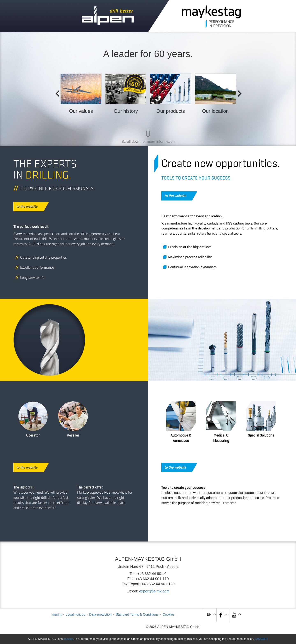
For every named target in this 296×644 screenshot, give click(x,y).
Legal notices (75, 615)
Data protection (100, 615)
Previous (56, 92)
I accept (261, 639)
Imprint (56, 615)
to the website (30, 206)
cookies (68, 639)
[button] (236, 615)
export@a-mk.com (154, 591)
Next (238, 92)
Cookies (169, 615)
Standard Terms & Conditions (137, 615)
